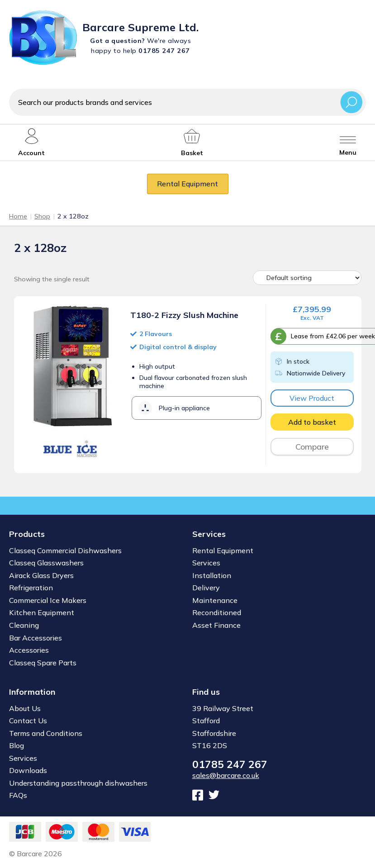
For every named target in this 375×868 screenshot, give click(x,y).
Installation (212, 575)
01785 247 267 (230, 764)
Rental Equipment (187, 184)
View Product (312, 398)
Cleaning (24, 625)
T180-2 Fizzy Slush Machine (184, 315)
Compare (312, 447)
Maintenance (215, 600)
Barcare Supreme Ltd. (140, 27)
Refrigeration (31, 588)
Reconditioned (217, 612)
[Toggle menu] (348, 142)
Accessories (29, 650)
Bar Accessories (36, 638)
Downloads (28, 770)
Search (351, 102)
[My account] (31, 142)
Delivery (206, 588)
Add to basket (312, 422)
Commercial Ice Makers (48, 600)
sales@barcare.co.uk (226, 775)
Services (206, 563)
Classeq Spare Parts (43, 663)
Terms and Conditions (46, 733)
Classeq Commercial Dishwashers (65, 550)
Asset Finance (216, 625)
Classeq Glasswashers (46, 563)
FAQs (18, 795)
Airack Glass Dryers (41, 575)
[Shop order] (307, 278)
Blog (17, 745)
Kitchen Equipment (42, 612)
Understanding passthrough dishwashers (78, 783)
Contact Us (28, 721)
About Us (25, 708)
